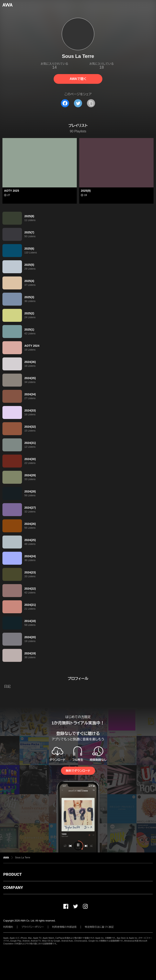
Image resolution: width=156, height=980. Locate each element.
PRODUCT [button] (12, 874)
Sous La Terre (23, 858)
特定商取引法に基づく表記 (99, 927)
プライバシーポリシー (33, 927)
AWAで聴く (78, 79)
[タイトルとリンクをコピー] (91, 103)
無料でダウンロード (78, 771)
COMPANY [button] (13, 888)
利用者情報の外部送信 (64, 927)
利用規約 (8, 927)
